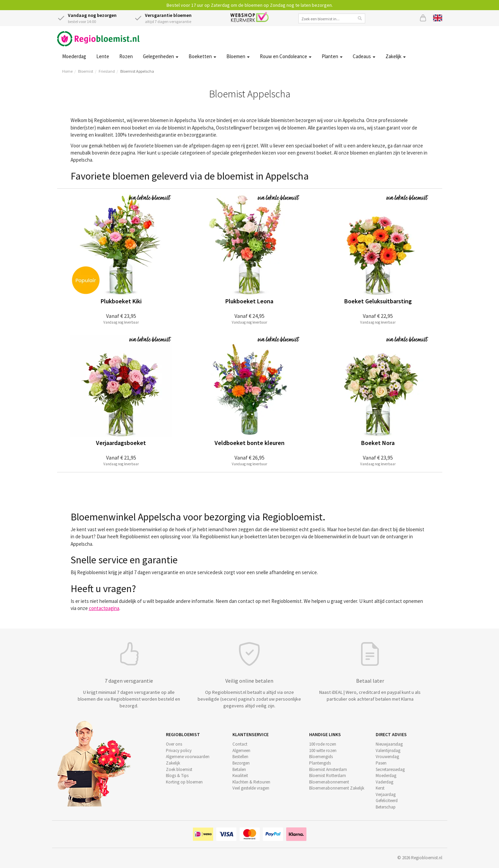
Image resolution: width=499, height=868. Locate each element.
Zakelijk (396, 56)
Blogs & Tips (177, 776)
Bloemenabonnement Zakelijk (337, 788)
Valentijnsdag (388, 750)
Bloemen (238, 56)
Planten (332, 56)
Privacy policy (179, 750)
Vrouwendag (387, 757)
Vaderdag (384, 782)
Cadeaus (364, 56)
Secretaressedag (390, 769)
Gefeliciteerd (387, 801)
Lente (103, 56)
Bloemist (86, 71)
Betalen (239, 769)
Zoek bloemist (179, 769)
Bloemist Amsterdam (328, 769)
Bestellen (240, 757)
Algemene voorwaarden (188, 757)
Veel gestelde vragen (251, 788)
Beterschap (386, 807)
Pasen (381, 763)
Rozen (126, 56)
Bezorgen (241, 763)
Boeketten (202, 56)
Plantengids (320, 763)
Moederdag (74, 56)
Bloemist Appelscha (137, 71)
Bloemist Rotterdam (328, 776)
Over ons (174, 744)
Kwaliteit (240, 776)
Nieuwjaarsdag (389, 744)
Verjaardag (386, 794)
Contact (240, 744)
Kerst (380, 788)
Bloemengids (321, 757)
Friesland (107, 71)
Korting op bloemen (184, 782)
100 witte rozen (323, 750)
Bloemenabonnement (329, 782)
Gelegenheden (161, 56)
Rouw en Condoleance (286, 56)
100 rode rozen (323, 744)
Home (67, 71)
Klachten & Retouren (251, 782)
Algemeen (241, 750)
